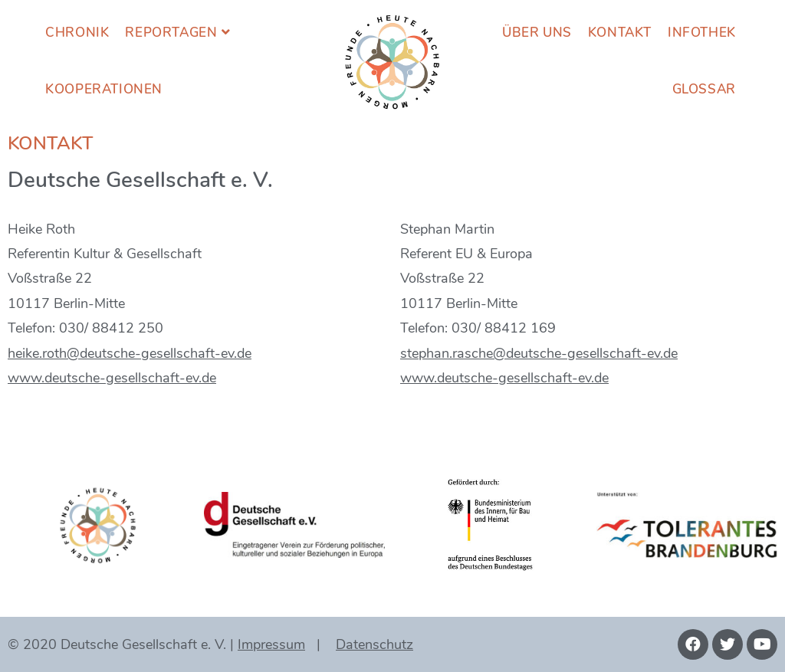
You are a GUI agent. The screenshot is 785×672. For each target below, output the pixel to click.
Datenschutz (374, 644)
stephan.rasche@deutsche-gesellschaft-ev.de (539, 353)
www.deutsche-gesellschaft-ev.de (112, 378)
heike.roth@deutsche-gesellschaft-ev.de (130, 353)
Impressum (271, 644)
